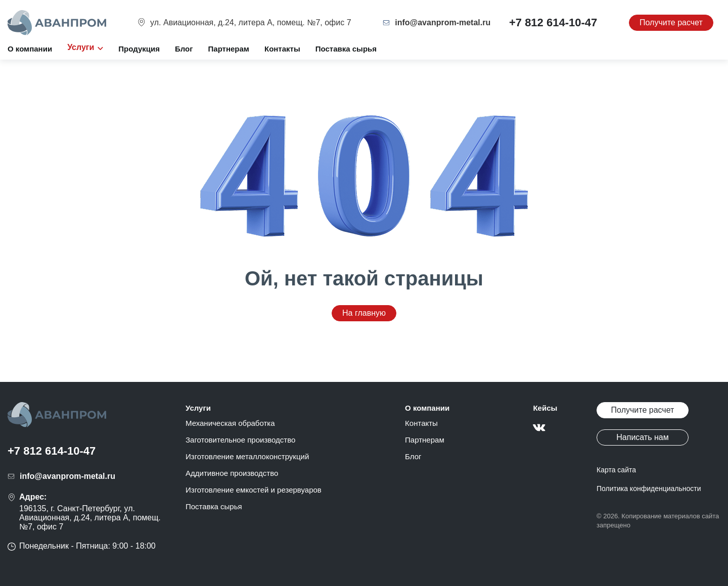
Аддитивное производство (232, 473)
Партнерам (229, 49)
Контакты (282, 49)
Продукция (139, 49)
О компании (30, 49)
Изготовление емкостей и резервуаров (254, 490)
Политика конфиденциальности (649, 489)
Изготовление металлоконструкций (247, 456)
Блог (184, 49)
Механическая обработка (230, 423)
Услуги (198, 408)
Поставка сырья (346, 49)
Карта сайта (616, 470)
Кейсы (545, 408)
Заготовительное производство (240, 440)
